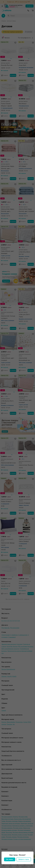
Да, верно (10, 859)
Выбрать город (24, 859)
